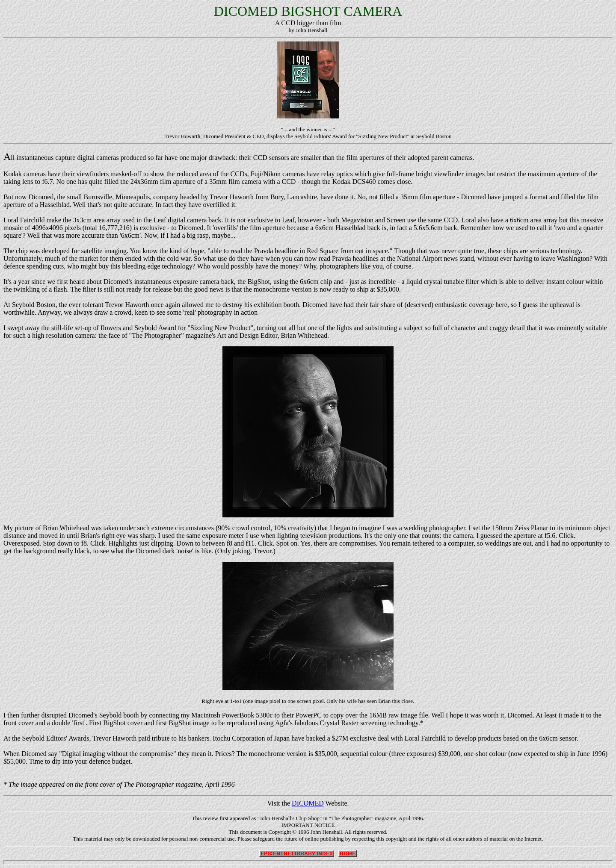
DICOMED (308, 803)
